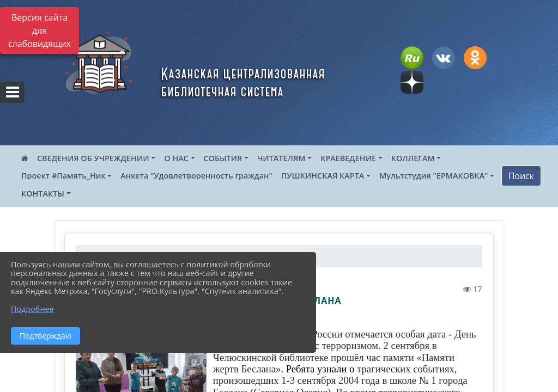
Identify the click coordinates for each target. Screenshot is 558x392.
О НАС (176, 158)
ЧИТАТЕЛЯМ (281, 158)
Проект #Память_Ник (63, 176)
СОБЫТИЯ (223, 158)
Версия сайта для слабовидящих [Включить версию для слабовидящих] (40, 30)
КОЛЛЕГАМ (413, 158)
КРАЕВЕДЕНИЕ (348, 158)
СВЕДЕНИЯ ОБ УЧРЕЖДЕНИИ (93, 158)
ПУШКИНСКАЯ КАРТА (323, 176)
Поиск (521, 176)
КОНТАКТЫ (43, 194)
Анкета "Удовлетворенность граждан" (196, 176)
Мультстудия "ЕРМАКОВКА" (434, 176)
